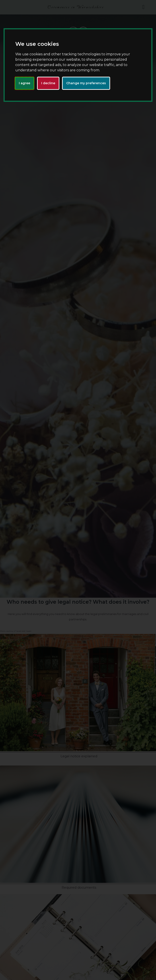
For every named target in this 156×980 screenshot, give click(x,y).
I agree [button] (24, 83)
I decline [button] (48, 83)
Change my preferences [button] (86, 83)
